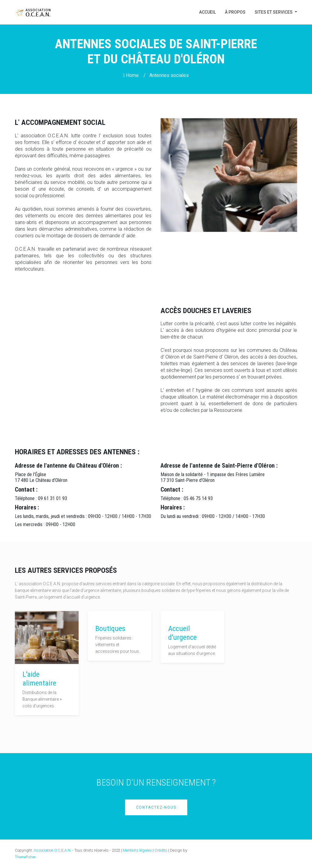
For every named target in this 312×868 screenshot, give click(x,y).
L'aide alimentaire (39, 679)
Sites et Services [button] (274, 12)
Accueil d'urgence (182, 633)
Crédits (161, 850)
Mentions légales (137, 850)
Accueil (210, 12)
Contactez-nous (156, 807)
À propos (235, 12)
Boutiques (110, 629)
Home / (135, 75)
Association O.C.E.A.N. (53, 850)
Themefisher (25, 857)
